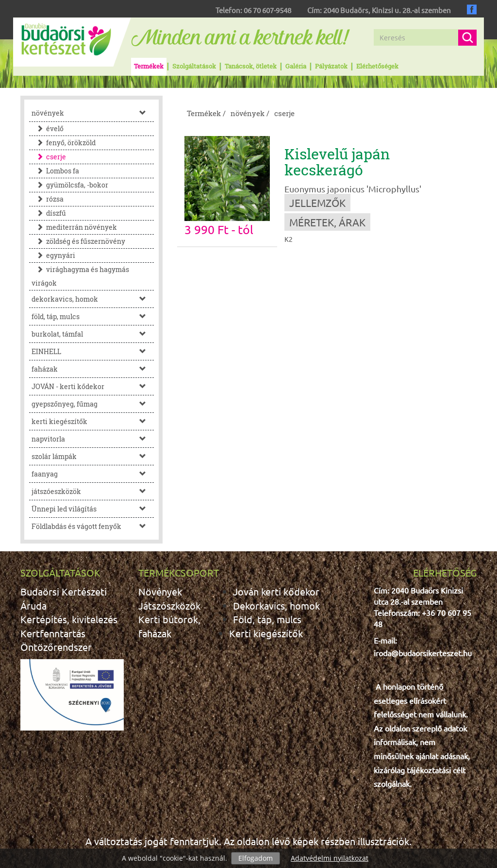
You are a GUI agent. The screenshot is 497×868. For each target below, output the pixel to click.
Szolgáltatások (194, 66)
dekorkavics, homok (93, 299)
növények (93, 113)
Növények (160, 591)
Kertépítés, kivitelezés (69, 619)
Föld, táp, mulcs (267, 619)
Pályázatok (331, 66)
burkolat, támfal (93, 334)
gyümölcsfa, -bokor (70, 185)
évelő (48, 128)
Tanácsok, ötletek (251, 66)
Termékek (149, 66)
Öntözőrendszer (56, 647)
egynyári (53, 255)
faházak (93, 369)
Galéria (296, 66)
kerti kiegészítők (93, 421)
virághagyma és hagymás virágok (80, 276)
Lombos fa (55, 171)
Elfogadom (256, 858)
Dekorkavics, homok (276, 605)
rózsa (48, 199)
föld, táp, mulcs (93, 316)
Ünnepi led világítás (93, 509)
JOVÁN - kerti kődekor (93, 386)
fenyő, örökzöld (64, 143)
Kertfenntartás (53, 633)
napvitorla (93, 439)
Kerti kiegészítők (266, 633)
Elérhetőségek (377, 66)
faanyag (93, 474)
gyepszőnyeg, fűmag (93, 404)
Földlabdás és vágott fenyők (93, 526)
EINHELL (93, 351)
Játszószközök (169, 605)
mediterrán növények (74, 227)
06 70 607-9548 (267, 10)
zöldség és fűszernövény (78, 241)
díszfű (49, 213)
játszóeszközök (93, 491)
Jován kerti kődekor (276, 591)
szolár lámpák (93, 456)
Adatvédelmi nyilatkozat (330, 858)
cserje (49, 157)
